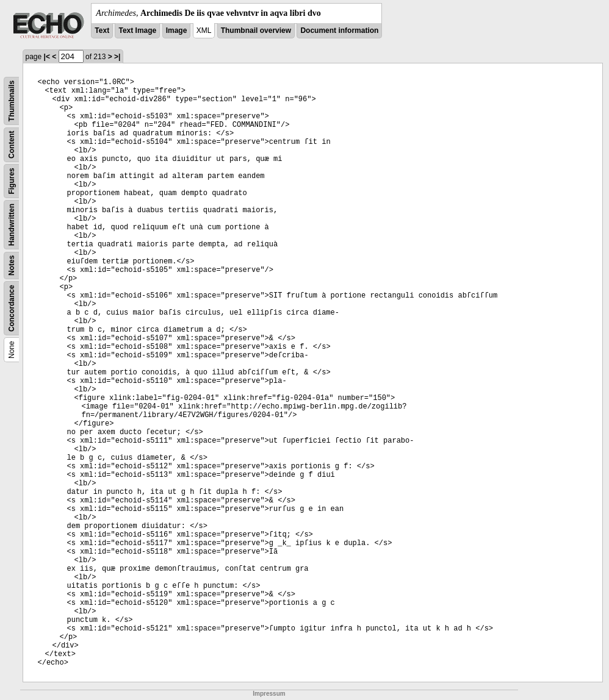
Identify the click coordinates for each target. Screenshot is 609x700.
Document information (339, 30)
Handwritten (12, 225)
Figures (12, 181)
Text (102, 30)
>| (117, 57)
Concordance (12, 308)
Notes (12, 266)
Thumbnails (12, 101)
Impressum (269, 694)
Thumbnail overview (256, 30)
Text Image (137, 30)
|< (47, 57)
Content (12, 145)
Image (177, 30)
